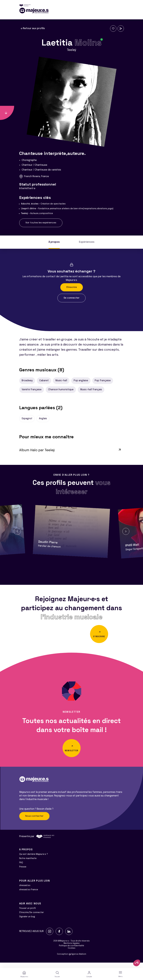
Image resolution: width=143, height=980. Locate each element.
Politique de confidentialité (71, 951)
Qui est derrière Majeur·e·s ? (34, 860)
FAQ (21, 868)
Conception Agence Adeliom (72, 960)
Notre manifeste (28, 864)
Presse (23, 872)
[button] (17, 531)
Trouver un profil (27, 914)
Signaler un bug (27, 922)
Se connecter (71, 298)
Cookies (72, 954)
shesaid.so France (29, 895)
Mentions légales (72, 949)
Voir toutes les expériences (41, 223)
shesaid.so (25, 891)
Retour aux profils (33, 29)
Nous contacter (34, 821)
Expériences (87, 242)
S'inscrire (72, 287)
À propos (54, 242)
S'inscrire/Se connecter (32, 918)
